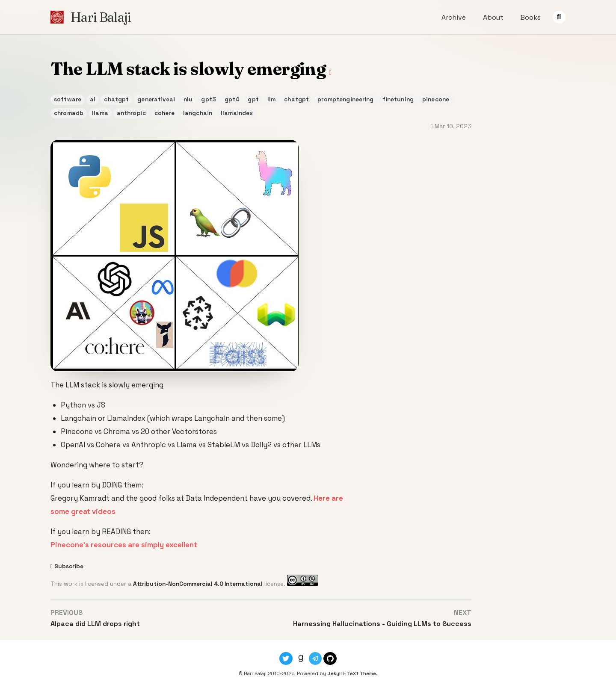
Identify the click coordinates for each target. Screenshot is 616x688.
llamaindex (237, 113)
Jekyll (335, 673)
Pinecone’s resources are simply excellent (124, 545)
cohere (164, 113)
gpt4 (232, 99)
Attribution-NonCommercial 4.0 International (198, 584)
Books (531, 17)
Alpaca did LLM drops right (95, 624)
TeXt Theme (361, 673)
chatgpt (116, 99)
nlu (188, 99)
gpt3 (209, 99)
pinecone (436, 99)
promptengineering (345, 99)
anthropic (131, 113)
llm (271, 99)
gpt (253, 99)
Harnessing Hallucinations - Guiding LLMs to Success (382, 624)
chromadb (69, 113)
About (493, 17)
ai (93, 99)
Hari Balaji (101, 17)
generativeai (156, 99)
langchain (198, 113)
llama (100, 113)
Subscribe (69, 566)
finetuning (398, 99)
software (68, 99)
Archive (454, 17)
